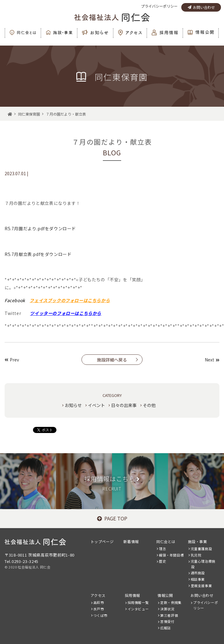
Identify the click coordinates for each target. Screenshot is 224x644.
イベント (96, 405)
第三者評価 (169, 615)
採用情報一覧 (138, 602)
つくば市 (100, 615)
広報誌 (166, 628)
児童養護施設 (201, 549)
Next (212, 360)
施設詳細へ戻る (112, 360)
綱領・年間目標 (171, 555)
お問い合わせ (201, 7)
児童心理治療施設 (203, 564)
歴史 (163, 561)
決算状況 (167, 609)
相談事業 (198, 579)
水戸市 (99, 609)
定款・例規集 (171, 602)
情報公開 (165, 595)
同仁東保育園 (29, 114)
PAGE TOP (112, 518)
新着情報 (131, 541)
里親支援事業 (201, 586)
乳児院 (196, 555)
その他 (149, 405)
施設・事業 (198, 541)
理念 (163, 549)
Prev (12, 360)
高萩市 (99, 602)
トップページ (102, 541)
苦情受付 (167, 621)
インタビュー (138, 609)
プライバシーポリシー (159, 6)
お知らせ (73, 405)
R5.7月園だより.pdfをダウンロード (40, 228)
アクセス (98, 595)
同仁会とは (166, 541)
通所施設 (198, 573)
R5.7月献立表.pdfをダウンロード (38, 254)
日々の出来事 (124, 405)
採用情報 (132, 595)
